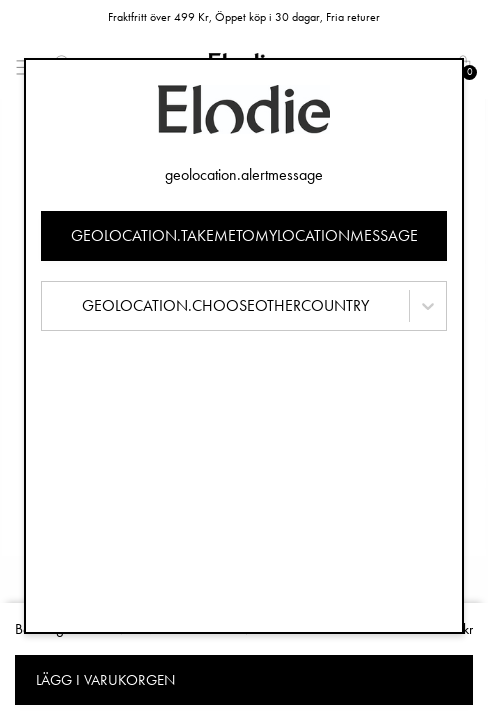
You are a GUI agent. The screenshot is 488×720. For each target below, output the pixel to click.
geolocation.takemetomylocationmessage (244, 235)
